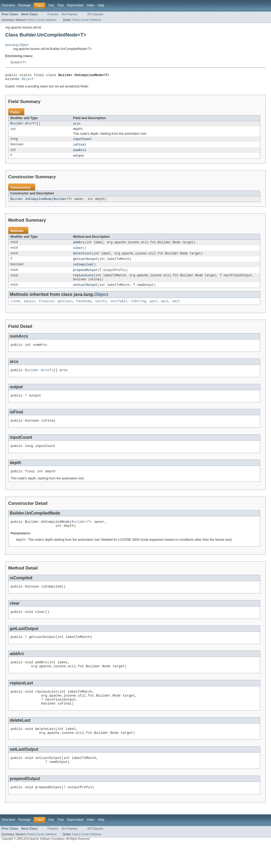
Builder (16, 62)
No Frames (70, 14)
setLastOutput (85, 291)
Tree (60, 5)
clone (15, 308)
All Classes (95, 14)
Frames (53, 14)
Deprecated (75, 5)
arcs (77, 125)
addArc (79, 246)
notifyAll (119, 308)
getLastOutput (85, 264)
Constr (40, 20)
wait (153, 308)
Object (28, 80)
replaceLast (83, 281)
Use (51, 5)
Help (101, 5)
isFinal (80, 147)
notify (101, 308)
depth (78, 131)
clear (78, 252)
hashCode (84, 308)
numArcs (80, 153)
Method (51, 20)
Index (91, 5)
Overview (8, 5)
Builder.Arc (21, 125)
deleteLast (82, 258)
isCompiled (82, 269)
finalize (46, 308)
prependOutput (85, 275)
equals (30, 308)
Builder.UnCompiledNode (31, 203)
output (79, 159)
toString (139, 308)
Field (30, 20)
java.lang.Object (17, 45)
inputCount (82, 142)
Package (24, 5)
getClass (65, 308)
